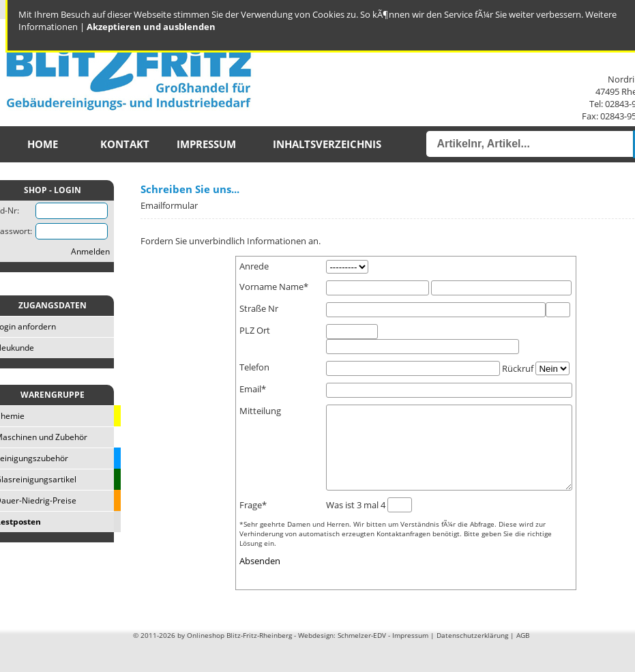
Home (43, 144)
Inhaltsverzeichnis (327, 144)
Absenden (260, 577)
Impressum (206, 144)
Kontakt (125, 144)
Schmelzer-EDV (362, 652)
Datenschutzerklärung (472, 652)
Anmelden (90, 251)
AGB (523, 652)
